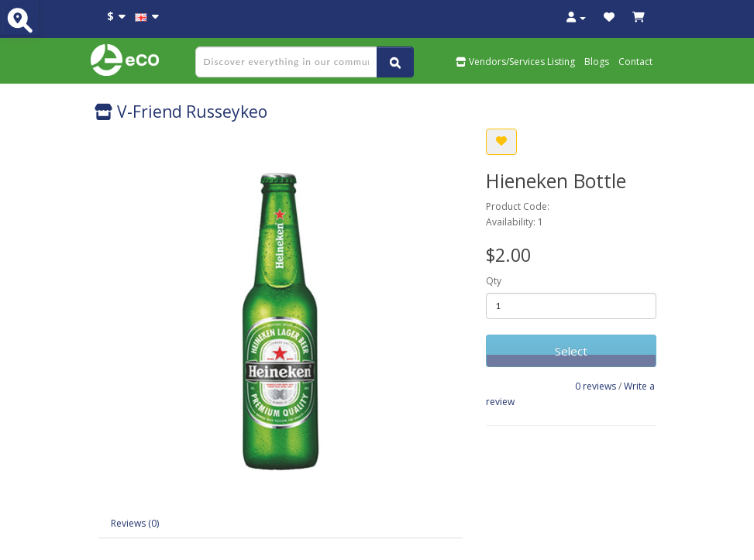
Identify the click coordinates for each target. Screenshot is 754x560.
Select (571, 351)
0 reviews (596, 386)
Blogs (597, 62)
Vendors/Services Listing (515, 62)
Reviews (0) (135, 523)
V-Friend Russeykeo (181, 112)
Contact (635, 62)
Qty (494, 281)
